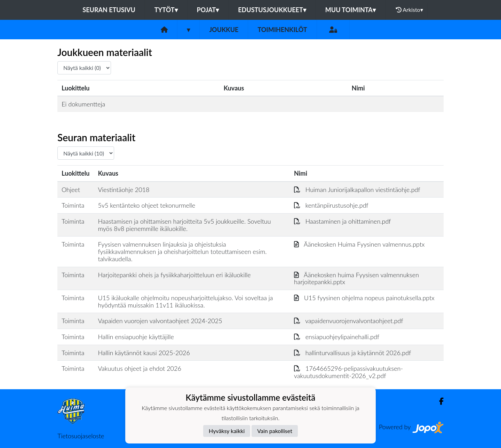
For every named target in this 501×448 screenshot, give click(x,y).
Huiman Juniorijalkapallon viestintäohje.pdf (357, 190)
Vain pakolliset (275, 431)
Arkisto (409, 10)
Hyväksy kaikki (227, 431)
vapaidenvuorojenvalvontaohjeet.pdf (349, 321)
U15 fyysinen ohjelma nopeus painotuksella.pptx (364, 298)
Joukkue (224, 30)
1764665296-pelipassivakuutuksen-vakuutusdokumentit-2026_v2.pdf (348, 372)
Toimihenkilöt (282, 30)
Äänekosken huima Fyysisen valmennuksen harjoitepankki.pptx (356, 278)
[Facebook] (439, 401)
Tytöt (166, 10)
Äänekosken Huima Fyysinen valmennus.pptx (359, 244)
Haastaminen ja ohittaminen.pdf (342, 221)
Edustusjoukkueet (272, 10)
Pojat (208, 10)
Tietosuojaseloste (81, 436)
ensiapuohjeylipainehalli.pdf (337, 337)
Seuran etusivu (109, 10)
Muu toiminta (351, 10)
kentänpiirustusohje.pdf (331, 205)
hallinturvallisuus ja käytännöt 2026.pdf (352, 353)
